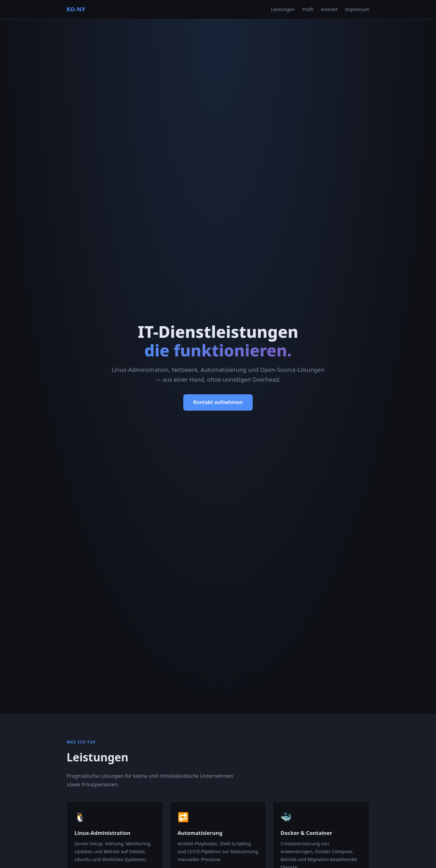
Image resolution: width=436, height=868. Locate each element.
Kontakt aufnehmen (218, 402)
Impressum (357, 9)
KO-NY (76, 9)
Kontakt (329, 9)
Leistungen (283, 9)
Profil (308, 9)
